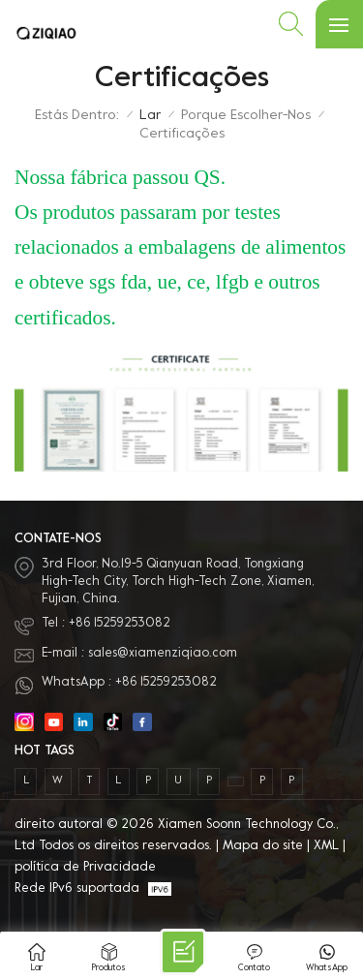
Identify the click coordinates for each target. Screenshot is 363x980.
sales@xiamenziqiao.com (163, 654)
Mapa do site (263, 846)
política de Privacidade (85, 868)
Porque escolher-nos (246, 116)
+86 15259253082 (120, 624)
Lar (150, 116)
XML (326, 846)
